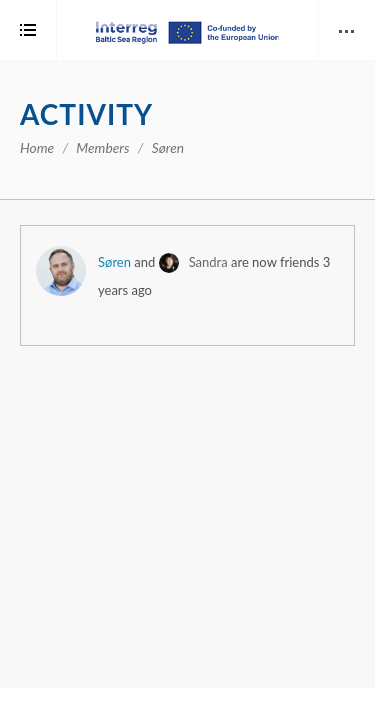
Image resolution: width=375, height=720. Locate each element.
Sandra (208, 262)
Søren (114, 262)
